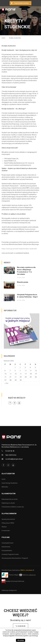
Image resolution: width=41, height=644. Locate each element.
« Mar (7, 383)
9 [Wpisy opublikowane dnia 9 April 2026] (20, 371)
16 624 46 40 (10, 451)
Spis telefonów (11, 455)
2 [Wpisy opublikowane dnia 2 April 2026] (20, 368)
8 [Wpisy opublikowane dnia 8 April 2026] (15, 371)
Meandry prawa (23, 282)
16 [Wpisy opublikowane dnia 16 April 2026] (21, 374)
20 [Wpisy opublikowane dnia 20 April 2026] (5, 377)
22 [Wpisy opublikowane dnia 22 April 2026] (16, 377)
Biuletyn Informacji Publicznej (13, 581)
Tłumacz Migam (14, 575)
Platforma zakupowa (27, 575)
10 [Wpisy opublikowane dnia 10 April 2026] (26, 371)
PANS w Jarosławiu (27, 570)
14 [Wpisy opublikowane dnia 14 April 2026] (10, 374)
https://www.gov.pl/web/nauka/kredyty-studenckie (19, 249)
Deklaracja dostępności (9, 590)
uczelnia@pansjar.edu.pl (14, 459)
